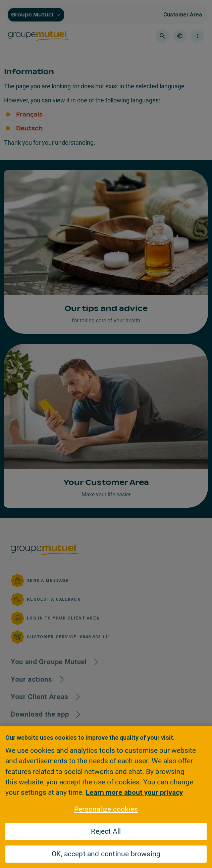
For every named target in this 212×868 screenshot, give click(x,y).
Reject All (106, 831)
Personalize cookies (106, 809)
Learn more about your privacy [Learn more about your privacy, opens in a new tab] (134, 792)
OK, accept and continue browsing (106, 854)
